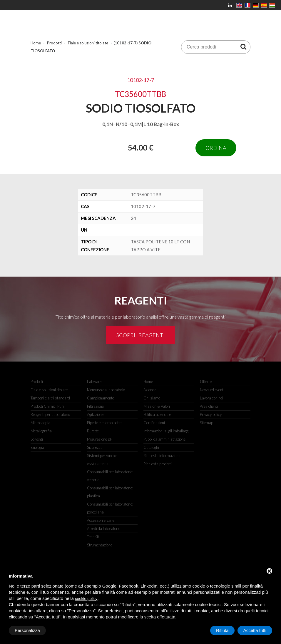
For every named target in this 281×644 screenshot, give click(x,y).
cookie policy (86, 599)
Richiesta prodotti (158, 464)
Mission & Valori (157, 406)
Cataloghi (151, 447)
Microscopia (40, 423)
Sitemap (206, 423)
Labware (94, 382)
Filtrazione (95, 406)
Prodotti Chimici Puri (47, 406)
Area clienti (209, 406)
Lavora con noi (211, 398)
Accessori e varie (101, 520)
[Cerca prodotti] (243, 46)
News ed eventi (212, 390)
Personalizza (27, 630)
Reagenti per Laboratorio (50, 414)
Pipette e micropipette (104, 423)
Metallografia (41, 431)
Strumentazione (100, 545)
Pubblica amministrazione (164, 439)
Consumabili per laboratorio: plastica (110, 492)
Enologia (37, 447)
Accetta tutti (255, 630)
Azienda (150, 390)
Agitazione (95, 414)
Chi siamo (152, 398)
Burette (93, 431)
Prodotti (54, 43)
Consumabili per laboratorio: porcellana (110, 508)
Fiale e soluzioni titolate (88, 43)
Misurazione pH (100, 439)
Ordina (216, 148)
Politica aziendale (157, 414)
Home (36, 43)
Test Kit (93, 537)
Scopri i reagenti (140, 335)
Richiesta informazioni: (162, 456)
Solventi (37, 439)
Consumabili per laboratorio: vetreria (110, 476)
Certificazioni (154, 423)
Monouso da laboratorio (106, 390)
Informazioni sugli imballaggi (166, 431)
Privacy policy (211, 414)
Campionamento (101, 398)
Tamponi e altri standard (50, 398)
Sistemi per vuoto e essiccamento (102, 460)
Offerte (206, 382)
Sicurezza (95, 447)
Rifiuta (222, 630)
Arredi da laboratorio (104, 528)
